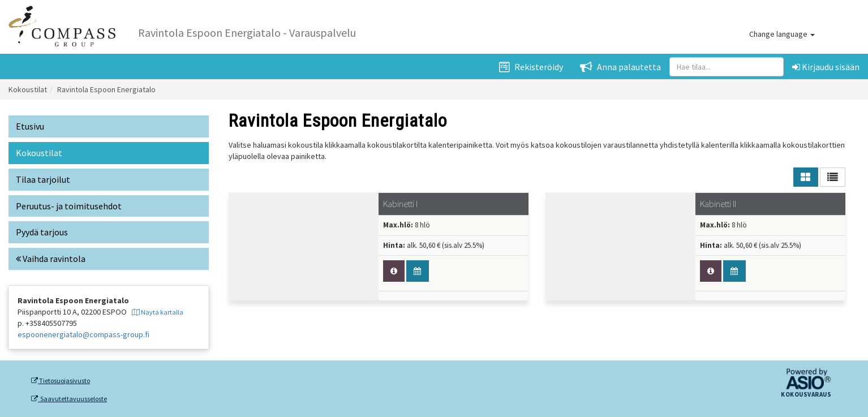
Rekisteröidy (531, 67)
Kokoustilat (28, 89)
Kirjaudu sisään (826, 67)
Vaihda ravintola (51, 259)
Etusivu (30, 126)
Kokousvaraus (806, 395)
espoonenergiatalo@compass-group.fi (83, 334)
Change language (782, 34)
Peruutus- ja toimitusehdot (69, 206)
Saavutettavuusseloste (69, 399)
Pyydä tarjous (42, 232)
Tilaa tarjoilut (43, 179)
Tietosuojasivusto (61, 381)
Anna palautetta (620, 67)
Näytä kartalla (158, 312)
